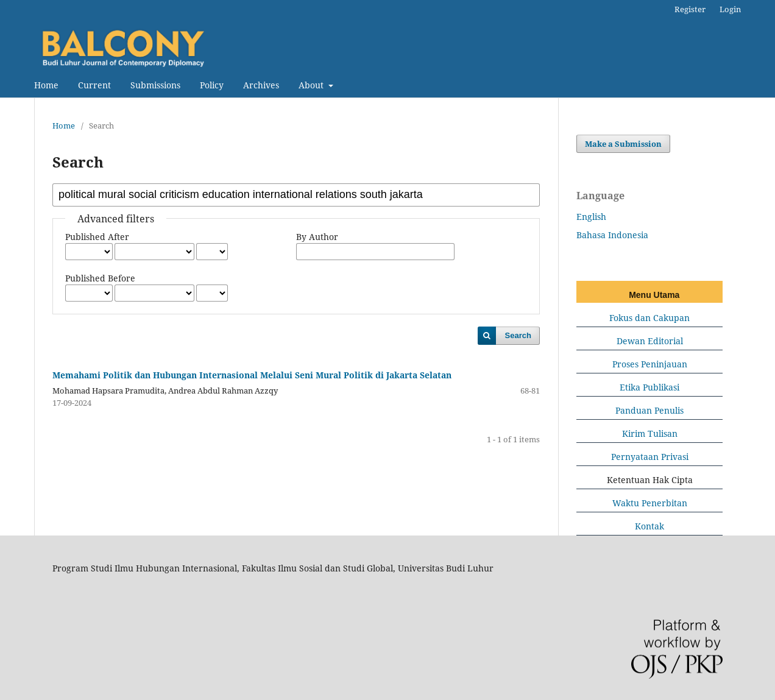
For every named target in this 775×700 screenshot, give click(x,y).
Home (46, 85)
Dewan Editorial (650, 341)
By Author (317, 237)
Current (94, 85)
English (591, 217)
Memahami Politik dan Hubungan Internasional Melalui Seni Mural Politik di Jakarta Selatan (252, 375)
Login (730, 9)
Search (518, 335)
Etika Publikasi (649, 387)
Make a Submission (623, 144)
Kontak (649, 526)
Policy (212, 85)
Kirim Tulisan (650, 433)
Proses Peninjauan (650, 364)
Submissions (155, 85)
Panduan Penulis (649, 410)
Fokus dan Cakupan (649, 318)
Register (690, 9)
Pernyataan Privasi (650, 457)
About (312, 85)
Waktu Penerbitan (650, 503)
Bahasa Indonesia (612, 235)
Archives (261, 85)
